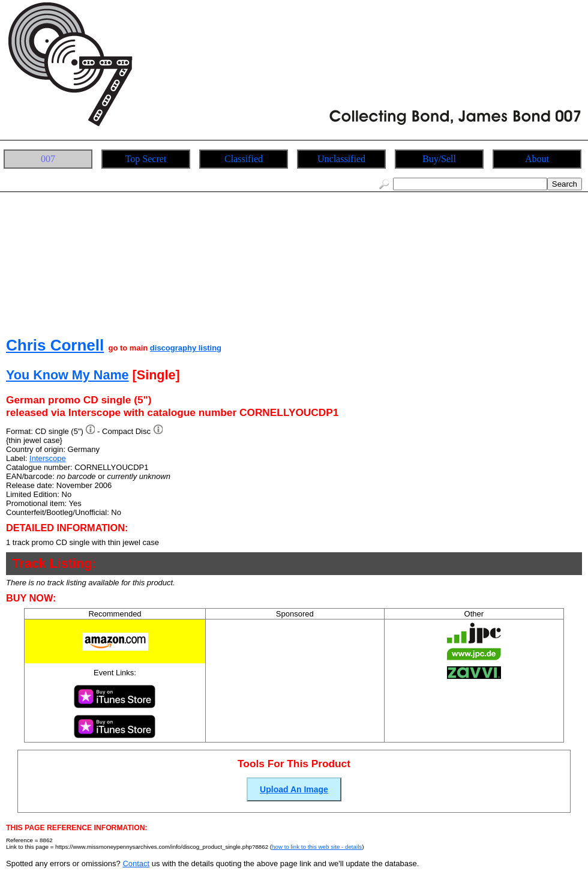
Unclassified (341, 159)
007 (48, 159)
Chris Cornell (55, 345)
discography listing (186, 348)
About (537, 159)
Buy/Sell (439, 159)
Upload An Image (294, 789)
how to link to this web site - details (317, 847)
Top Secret (146, 159)
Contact (136, 863)
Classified (244, 159)
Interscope (48, 458)
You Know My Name (67, 375)
